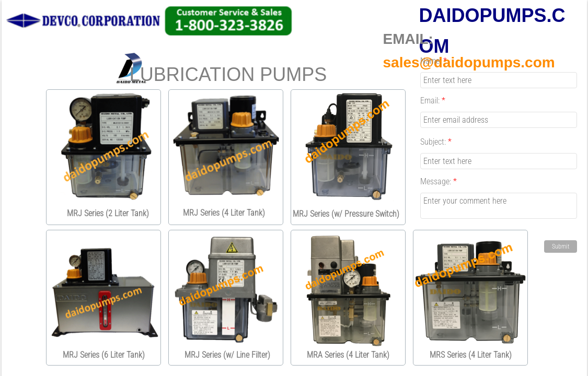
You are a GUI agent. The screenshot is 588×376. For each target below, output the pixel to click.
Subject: (436, 142)
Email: (433, 101)
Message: (439, 181)
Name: (434, 61)
